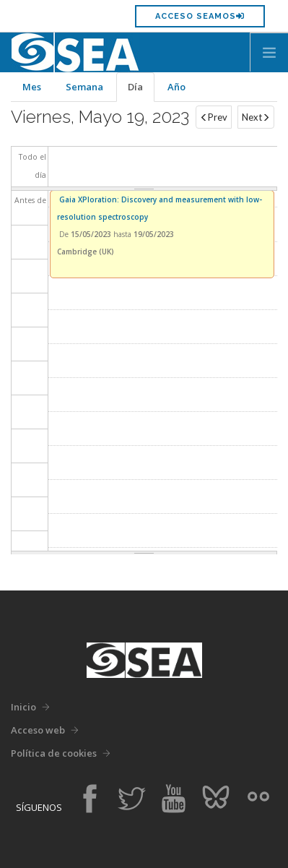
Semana (84, 87)
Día (141, 91)
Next (256, 117)
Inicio (23, 707)
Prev (214, 117)
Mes (32, 87)
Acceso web (38, 730)
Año (176, 87)
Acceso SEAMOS (200, 16)
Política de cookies (54, 753)
